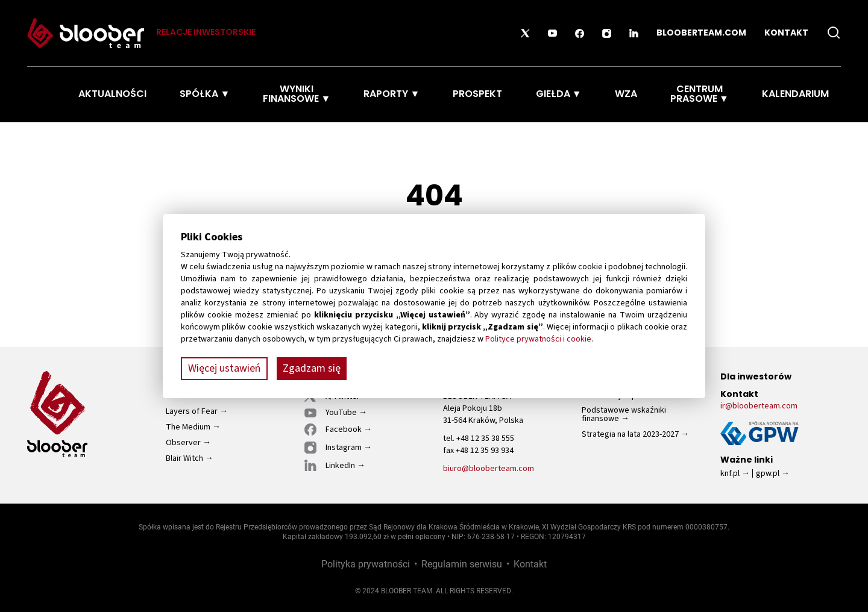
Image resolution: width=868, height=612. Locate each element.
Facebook (344, 429)
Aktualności (112, 95)
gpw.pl (768, 473)
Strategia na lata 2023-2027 (630, 434)
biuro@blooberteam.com (489, 469)
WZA (626, 95)
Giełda (553, 95)
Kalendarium (795, 95)
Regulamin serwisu (462, 564)
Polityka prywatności (366, 564)
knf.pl (730, 473)
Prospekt (477, 95)
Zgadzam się (312, 368)
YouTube (341, 413)
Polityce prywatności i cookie (538, 339)
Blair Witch (184, 459)
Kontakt (786, 33)
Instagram (344, 448)
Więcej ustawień (224, 368)
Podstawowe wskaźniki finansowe (624, 414)
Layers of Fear (192, 411)
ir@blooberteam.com (759, 406)
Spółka (199, 95)
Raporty (386, 95)
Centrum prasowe (697, 95)
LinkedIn (340, 466)
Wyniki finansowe (291, 95)
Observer (183, 443)
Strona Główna (42, 95)
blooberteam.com (701, 33)
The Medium (188, 427)
